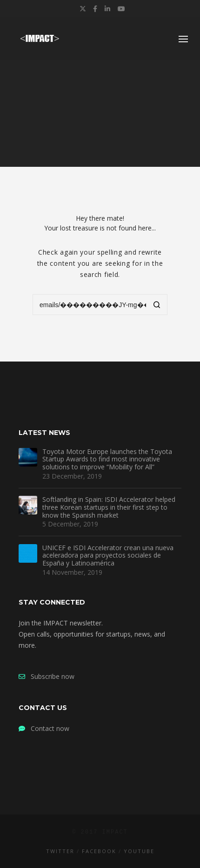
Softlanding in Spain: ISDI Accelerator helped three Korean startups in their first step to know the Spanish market (109, 507)
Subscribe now (47, 676)
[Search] (157, 306)
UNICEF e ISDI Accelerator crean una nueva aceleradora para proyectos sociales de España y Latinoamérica (108, 556)
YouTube (139, 851)
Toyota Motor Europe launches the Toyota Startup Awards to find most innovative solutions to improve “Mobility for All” (107, 460)
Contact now (44, 728)
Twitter (60, 851)
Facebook (99, 851)
